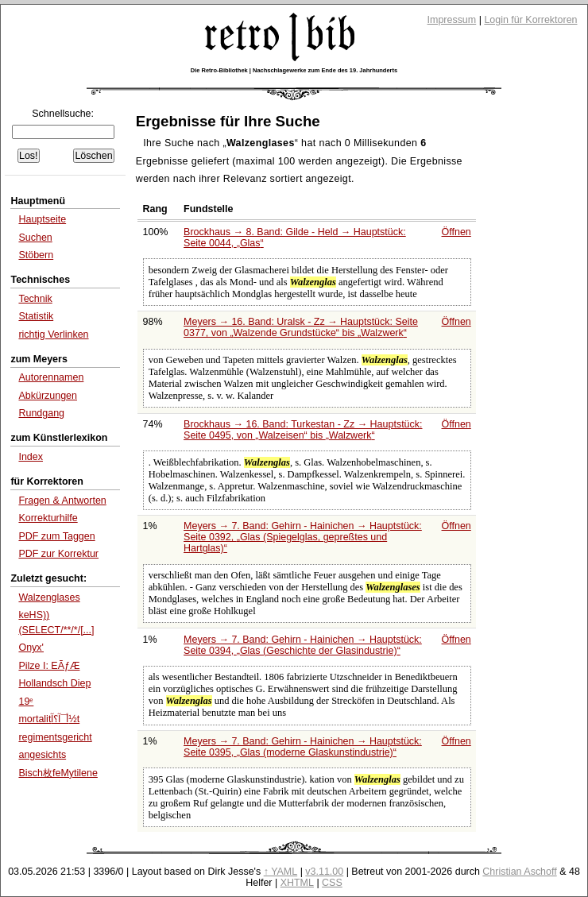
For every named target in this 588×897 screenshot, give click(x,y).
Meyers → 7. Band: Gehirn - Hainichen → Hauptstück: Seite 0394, (303, 645)
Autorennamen (51, 377)
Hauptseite (42, 219)
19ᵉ (26, 702)
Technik (35, 299)
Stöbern (36, 255)
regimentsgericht (55, 737)
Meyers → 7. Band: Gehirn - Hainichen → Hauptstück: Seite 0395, (303, 747)
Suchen (35, 238)
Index (31, 457)
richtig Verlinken (53, 334)
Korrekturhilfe (48, 518)
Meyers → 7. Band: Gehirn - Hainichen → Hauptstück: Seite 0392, (303, 537)
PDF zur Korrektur (58, 554)
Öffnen (456, 232)
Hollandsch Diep (54, 683)
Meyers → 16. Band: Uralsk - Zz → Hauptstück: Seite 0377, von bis (301, 327)
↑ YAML (281, 872)
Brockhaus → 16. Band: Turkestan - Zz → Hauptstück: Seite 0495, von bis (303, 430)
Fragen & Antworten (62, 501)
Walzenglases (49, 597)
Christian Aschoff (519, 872)
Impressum (452, 20)
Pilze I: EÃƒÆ (49, 666)
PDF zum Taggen (56, 536)
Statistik (36, 316)
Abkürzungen (48, 396)
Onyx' (31, 648)
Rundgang (41, 413)
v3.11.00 (324, 872)
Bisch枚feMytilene (58, 773)
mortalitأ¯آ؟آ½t (49, 719)
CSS (332, 883)
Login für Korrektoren (530, 20)
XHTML (297, 883)
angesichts (42, 755)
